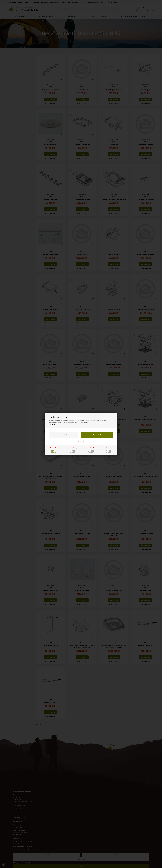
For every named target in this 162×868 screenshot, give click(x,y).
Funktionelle (91, 450)
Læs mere (52, 424)
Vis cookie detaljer (81, 441)
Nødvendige (54, 450)
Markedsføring (72, 450)
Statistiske (109, 450)
